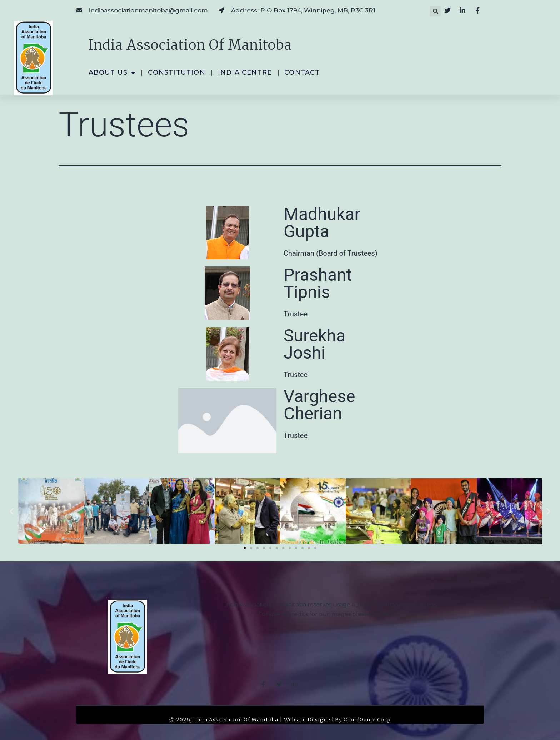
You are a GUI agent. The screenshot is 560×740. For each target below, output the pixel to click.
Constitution (176, 72)
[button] (435, 11)
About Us (112, 73)
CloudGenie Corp (367, 720)
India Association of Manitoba (190, 45)
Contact (302, 72)
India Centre (245, 72)
